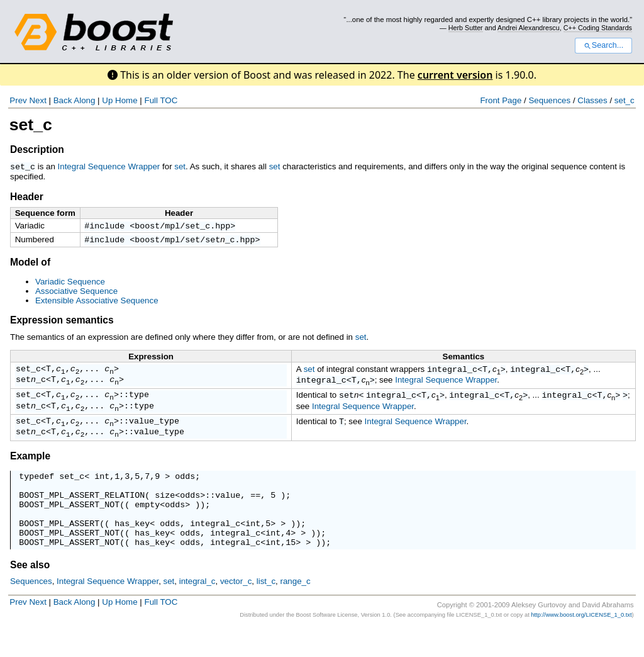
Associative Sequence (76, 293)
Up (107, 100)
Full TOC (161, 100)
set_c (625, 100)
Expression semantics (62, 322)
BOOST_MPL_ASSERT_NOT (69, 525)
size (165, 514)
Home (126, 100)
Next (37, 100)
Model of (30, 264)
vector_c (236, 609)
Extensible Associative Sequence (97, 302)
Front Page (501, 100)
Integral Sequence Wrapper (109, 166)
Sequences (549, 100)
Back (63, 100)
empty (147, 525)
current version (455, 75)
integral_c (452, 372)
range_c (295, 609)
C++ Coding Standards (598, 28)
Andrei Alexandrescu (529, 28)
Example (30, 469)
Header (27, 196)
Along (84, 100)
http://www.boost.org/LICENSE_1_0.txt (581, 643)
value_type (154, 432)
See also (30, 593)
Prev (18, 100)
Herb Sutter (466, 28)
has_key (132, 547)
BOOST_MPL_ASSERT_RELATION (82, 514)
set (180, 166)
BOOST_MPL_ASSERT (59, 547)
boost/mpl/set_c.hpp (182, 226)
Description (37, 149)
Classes (592, 100)
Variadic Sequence (70, 284)
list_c (266, 609)
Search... (603, 45)
